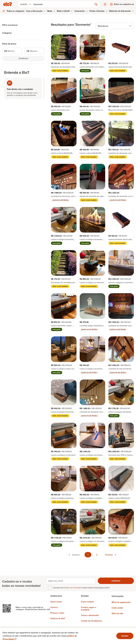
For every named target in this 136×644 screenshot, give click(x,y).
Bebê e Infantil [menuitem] (65, 11)
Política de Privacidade (73, 588)
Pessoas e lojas (57, 613)
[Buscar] (64, 4)
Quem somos (56, 602)
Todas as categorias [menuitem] (16, 11)
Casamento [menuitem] (81, 11)
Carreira (54, 607)
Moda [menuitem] (51, 11)
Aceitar (125, 636)
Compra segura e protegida (89, 608)
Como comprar (87, 602)
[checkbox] (50, 588)
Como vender (117, 608)
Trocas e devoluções (90, 615)
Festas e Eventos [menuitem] (99, 11)
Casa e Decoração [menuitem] (36, 11)
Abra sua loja (117, 613)
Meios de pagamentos (121, 602)
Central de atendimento (92, 621)
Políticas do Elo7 (58, 618)
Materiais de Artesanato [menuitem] (121, 11)
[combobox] (25, 4)
